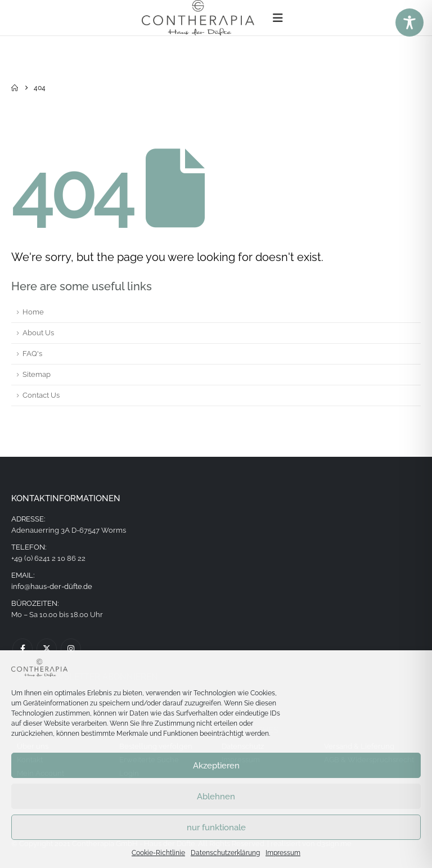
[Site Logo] (198, 18)
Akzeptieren (216, 766)
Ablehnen (216, 797)
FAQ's (32, 354)
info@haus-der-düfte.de (52, 586)
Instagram (71, 649)
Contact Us (41, 395)
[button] (278, 18)
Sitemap (37, 374)
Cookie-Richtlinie (158, 853)
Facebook (22, 649)
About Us (38, 333)
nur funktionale (216, 827)
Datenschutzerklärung (225, 853)
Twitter (47, 649)
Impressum (283, 853)
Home (33, 312)
